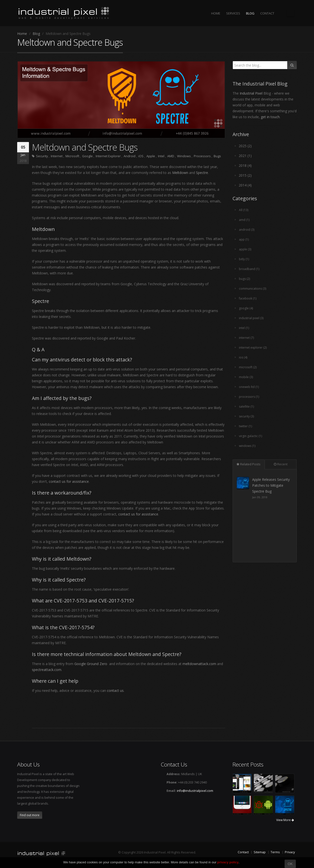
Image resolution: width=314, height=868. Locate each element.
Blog (36, 34)
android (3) (247, 230)
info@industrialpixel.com (195, 791)
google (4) (246, 308)
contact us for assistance (69, 481)
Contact (243, 852)
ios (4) (243, 357)
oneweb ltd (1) (249, 387)
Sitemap (260, 852)
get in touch (270, 117)
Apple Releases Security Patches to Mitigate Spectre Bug (271, 485)
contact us (115, 690)
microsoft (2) (248, 367)
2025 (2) (245, 146)
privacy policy (228, 862)
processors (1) (249, 397)
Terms (275, 852)
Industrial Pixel (251, 93)
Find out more (30, 815)
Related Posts (249, 464)
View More (285, 820)
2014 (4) (245, 185)
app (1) (244, 239)
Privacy (290, 852)
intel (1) (244, 328)
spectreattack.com (47, 670)
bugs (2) (245, 279)
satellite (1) (247, 406)
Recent (281, 464)
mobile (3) (246, 377)
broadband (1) (249, 269)
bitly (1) (244, 259)
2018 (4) (245, 165)
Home (22, 34)
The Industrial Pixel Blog (290, 13)
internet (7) (247, 338)
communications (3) (253, 289)
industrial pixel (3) (252, 318)
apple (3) (245, 249)
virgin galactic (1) (251, 436)
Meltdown (180, 173)
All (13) (244, 210)
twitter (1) (246, 426)
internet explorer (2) (254, 348)
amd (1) (244, 220)
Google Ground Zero (91, 664)
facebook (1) (248, 298)
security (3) (247, 416)
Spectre (202, 173)
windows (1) (248, 446)
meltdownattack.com (199, 664)
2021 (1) (245, 156)
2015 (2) (245, 175)
